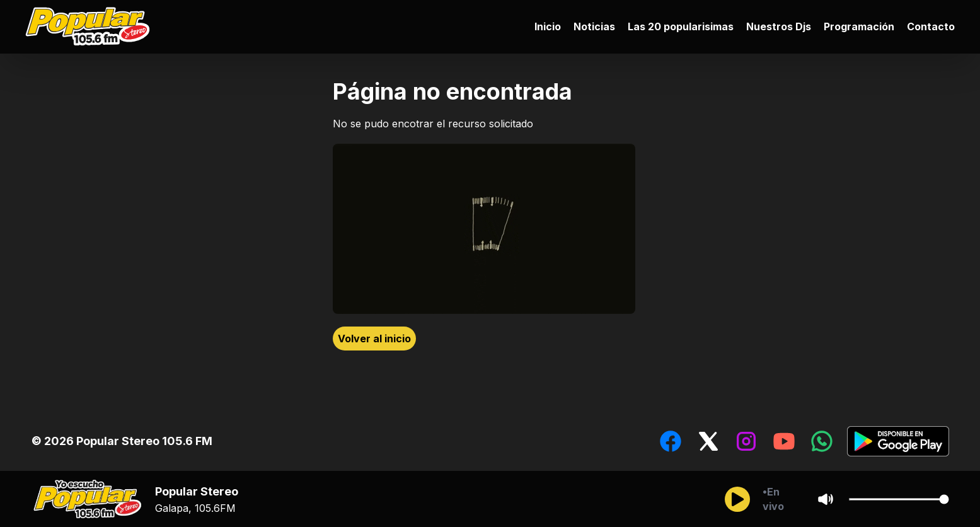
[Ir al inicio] (91, 27)
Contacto (931, 26)
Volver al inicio (374, 339)
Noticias (594, 26)
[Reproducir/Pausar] (737, 499)
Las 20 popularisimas (681, 26)
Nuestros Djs (779, 26)
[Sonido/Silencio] (826, 499)
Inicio (548, 26)
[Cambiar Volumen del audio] (899, 499)
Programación (859, 26)
